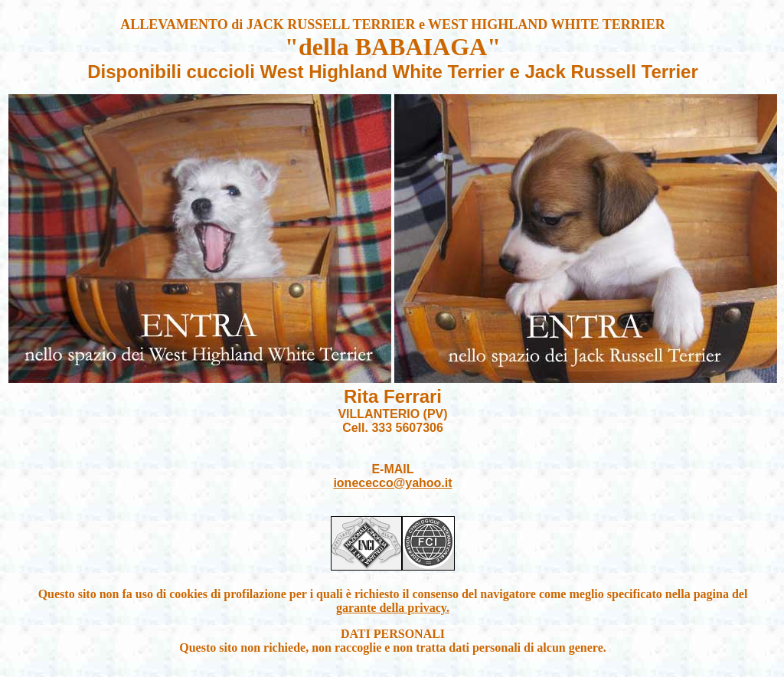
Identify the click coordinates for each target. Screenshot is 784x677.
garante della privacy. (393, 608)
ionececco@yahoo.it (392, 483)
